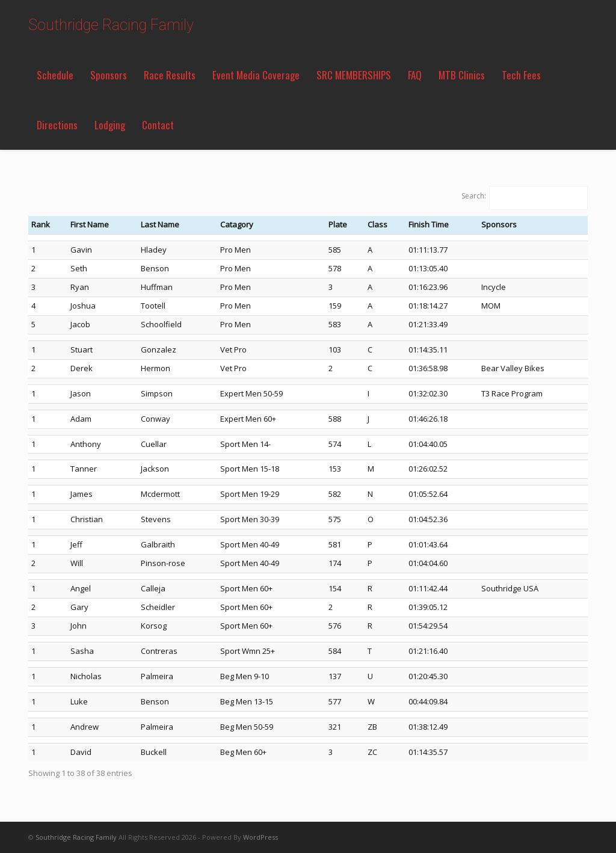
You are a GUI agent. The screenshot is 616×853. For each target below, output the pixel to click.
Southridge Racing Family (111, 25)
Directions (57, 125)
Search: (474, 196)
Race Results (170, 75)
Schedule (55, 75)
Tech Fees (521, 75)
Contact (158, 125)
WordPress (260, 837)
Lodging (110, 125)
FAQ (415, 75)
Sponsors (109, 75)
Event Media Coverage (256, 75)
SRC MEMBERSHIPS (354, 75)
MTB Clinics (462, 75)
